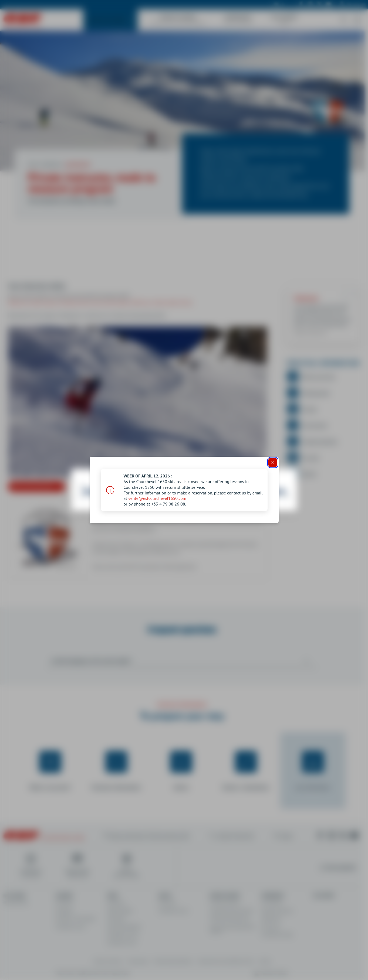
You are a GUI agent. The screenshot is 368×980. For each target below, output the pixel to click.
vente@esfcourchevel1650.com (157, 498)
